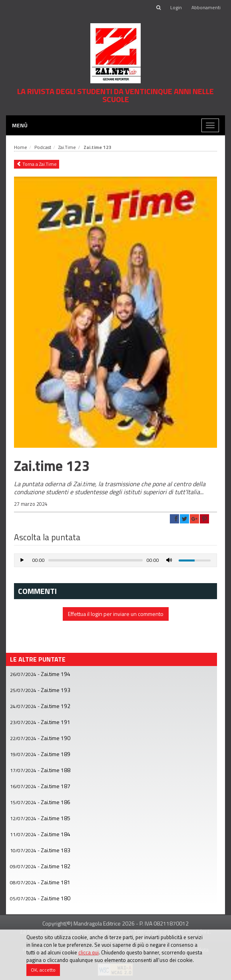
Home (21, 147)
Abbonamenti (206, 7)
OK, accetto (43, 970)
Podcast (43, 147)
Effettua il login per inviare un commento (116, 614)
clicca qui (89, 952)
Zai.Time (67, 147)
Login (176, 7)
